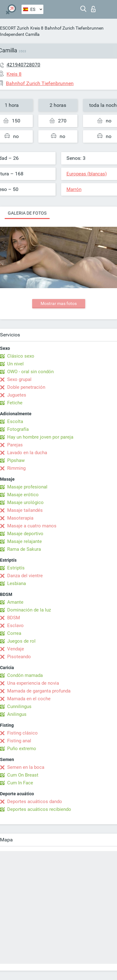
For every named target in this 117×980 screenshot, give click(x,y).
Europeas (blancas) (87, 174)
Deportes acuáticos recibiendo (39, 809)
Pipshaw (16, 460)
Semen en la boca (26, 767)
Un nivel (15, 364)
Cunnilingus (19, 706)
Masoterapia (20, 518)
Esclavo (15, 626)
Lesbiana (17, 583)
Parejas (15, 445)
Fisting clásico (22, 733)
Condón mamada (25, 675)
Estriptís (16, 568)
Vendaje (16, 649)
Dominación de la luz (29, 610)
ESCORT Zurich (15, 28)
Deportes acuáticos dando (35, 802)
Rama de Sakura (24, 549)
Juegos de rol (21, 641)
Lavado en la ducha (27, 453)
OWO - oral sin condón (30, 372)
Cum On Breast (23, 775)
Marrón (74, 189)
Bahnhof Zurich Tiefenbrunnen (74, 28)
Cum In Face (20, 783)
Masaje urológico (25, 502)
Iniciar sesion (93, 9)
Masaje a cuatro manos (32, 526)
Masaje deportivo (25, 534)
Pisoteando (19, 657)
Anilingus (17, 714)
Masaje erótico (23, 495)
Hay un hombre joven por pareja (40, 437)
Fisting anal (19, 741)
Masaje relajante (24, 541)
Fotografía (18, 429)
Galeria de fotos (27, 213)
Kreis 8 (37, 28)
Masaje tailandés (25, 510)
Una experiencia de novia (33, 683)
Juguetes (17, 395)
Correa (14, 633)
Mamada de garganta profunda (39, 691)
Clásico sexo (21, 356)
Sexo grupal (19, 379)
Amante (15, 602)
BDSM (14, 618)
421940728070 (23, 65)
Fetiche (15, 403)
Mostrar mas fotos (59, 303)
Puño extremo (22, 749)
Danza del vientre (25, 576)
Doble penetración (26, 387)
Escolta (15, 421)
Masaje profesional (27, 487)
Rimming (16, 468)
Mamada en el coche (29, 699)
